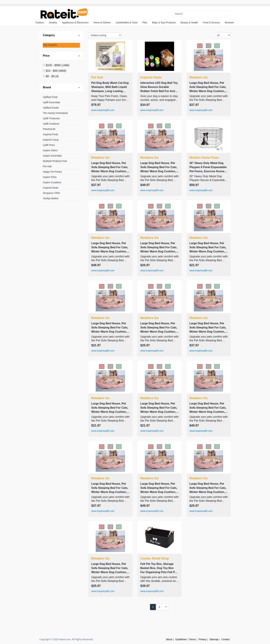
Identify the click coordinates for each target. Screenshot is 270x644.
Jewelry (53, 23)
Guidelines (181, 639)
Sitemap (214, 639)
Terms (192, 639)
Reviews (229, 23)
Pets (145, 23)
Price (46, 56)
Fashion (40, 23)
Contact (226, 639)
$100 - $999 (58, 65)
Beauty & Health (189, 23)
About (169, 639)
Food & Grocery (211, 23)
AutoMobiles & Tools (127, 23)
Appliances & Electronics (75, 23)
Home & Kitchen (102, 23)
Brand (47, 87)
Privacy (202, 639)
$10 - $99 (56, 71)
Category (49, 35)
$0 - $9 (52, 76)
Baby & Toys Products (164, 23)
